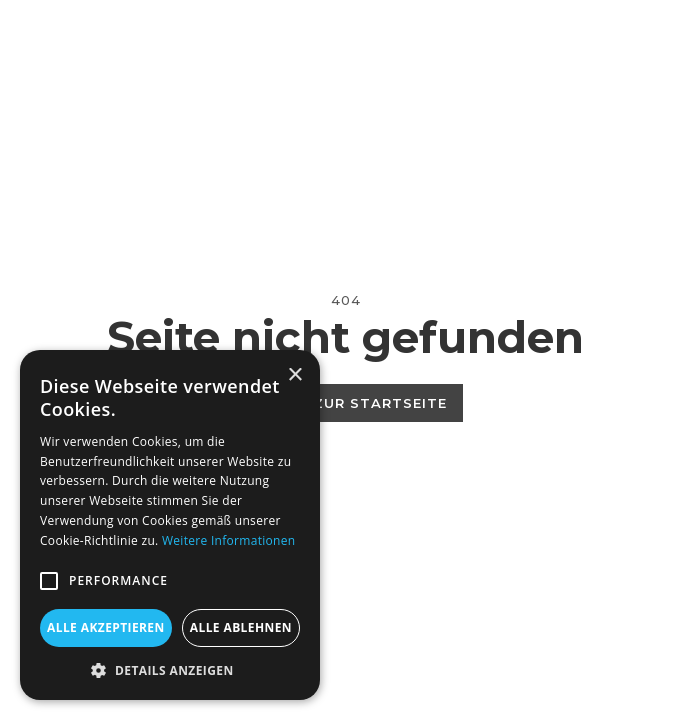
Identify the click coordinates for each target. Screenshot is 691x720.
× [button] (294, 375)
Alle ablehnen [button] (241, 627)
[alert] (170, 525)
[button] (49, 581)
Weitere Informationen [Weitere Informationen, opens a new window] (229, 540)
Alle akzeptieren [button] (106, 627)
